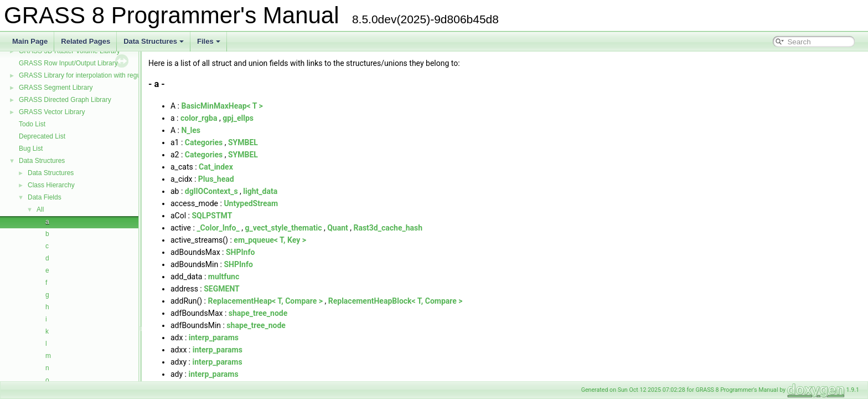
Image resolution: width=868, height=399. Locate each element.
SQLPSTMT (212, 216)
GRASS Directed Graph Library (65, 100)
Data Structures (154, 41)
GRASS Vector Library (52, 112)
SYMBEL (243, 142)
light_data (260, 191)
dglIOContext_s (211, 191)
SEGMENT (222, 289)
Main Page (30, 41)
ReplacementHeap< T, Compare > (265, 301)
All (40, 209)
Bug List (31, 149)
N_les (191, 130)
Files (209, 41)
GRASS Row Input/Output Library (68, 63)
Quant (338, 228)
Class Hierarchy (51, 185)
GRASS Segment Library (56, 88)
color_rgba (199, 118)
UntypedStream (251, 203)
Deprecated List (42, 136)
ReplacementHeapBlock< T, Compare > (396, 301)
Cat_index (216, 167)
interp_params (214, 337)
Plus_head (216, 179)
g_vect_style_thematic (283, 228)
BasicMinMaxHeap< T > (222, 106)
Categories (204, 142)
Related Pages (86, 41)
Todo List (32, 124)
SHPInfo (240, 252)
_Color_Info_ (218, 228)
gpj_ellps (238, 118)
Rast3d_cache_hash (388, 228)
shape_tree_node (258, 313)
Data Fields (45, 197)
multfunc (224, 277)
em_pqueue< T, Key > (270, 240)
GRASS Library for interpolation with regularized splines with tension (119, 75)
